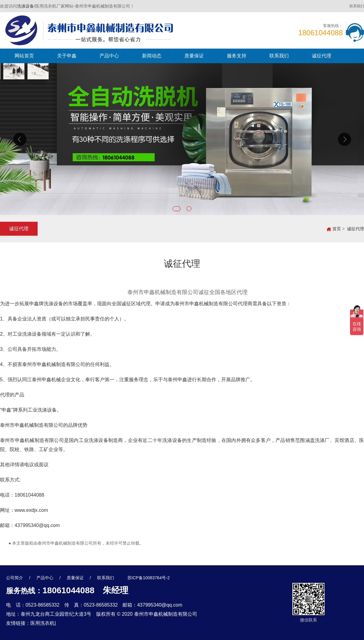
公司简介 (15, 578)
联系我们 (357, 6)
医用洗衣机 (42, 623)
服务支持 (237, 56)
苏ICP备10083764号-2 (149, 578)
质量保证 (194, 56)
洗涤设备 (25, 6)
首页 (337, 229)
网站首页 (24, 56)
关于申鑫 (67, 56)
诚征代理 (322, 56)
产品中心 (109, 56)
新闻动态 (152, 56)
